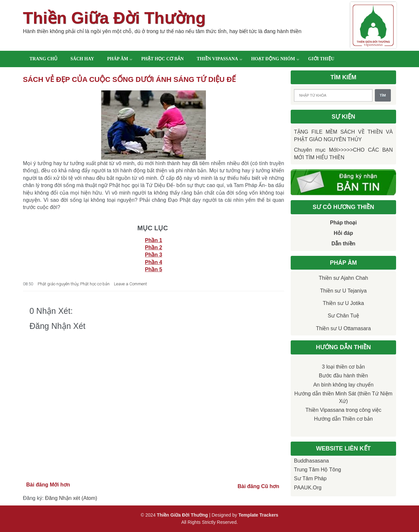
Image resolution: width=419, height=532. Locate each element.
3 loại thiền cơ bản (343, 367)
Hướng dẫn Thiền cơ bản (343, 419)
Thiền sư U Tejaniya (343, 291)
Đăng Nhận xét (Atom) (71, 498)
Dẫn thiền (343, 244)
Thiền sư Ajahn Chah (344, 278)
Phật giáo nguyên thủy (58, 284)
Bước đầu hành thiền (343, 376)
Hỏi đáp (344, 233)
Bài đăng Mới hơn (48, 485)
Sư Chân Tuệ (343, 316)
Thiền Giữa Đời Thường (114, 18)
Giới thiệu (321, 59)
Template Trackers (258, 515)
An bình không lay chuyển (343, 385)
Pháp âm (118, 59)
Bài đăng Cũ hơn (258, 486)
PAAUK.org (308, 488)
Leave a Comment (130, 284)
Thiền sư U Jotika (343, 303)
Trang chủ (43, 59)
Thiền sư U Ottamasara (343, 328)
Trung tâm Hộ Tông (318, 470)
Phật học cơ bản (162, 59)
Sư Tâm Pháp (310, 478)
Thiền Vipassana (217, 59)
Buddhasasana (311, 461)
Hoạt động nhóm (273, 59)
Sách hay (82, 59)
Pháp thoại (343, 223)
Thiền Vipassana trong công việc (343, 410)
